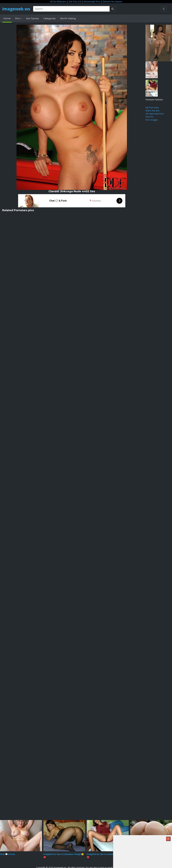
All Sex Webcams (58, 2)
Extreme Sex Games (112, 2)
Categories (49, 18)
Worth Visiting (68, 18)
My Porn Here (152, 107)
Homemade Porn (92, 2)
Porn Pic (149, 117)
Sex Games (32, 18)
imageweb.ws (16, 9)
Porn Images (152, 120)
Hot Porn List (75, 2)
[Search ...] (71, 9)
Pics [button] (18, 18)
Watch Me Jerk (152, 111)
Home (7, 18)
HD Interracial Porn (155, 114)
